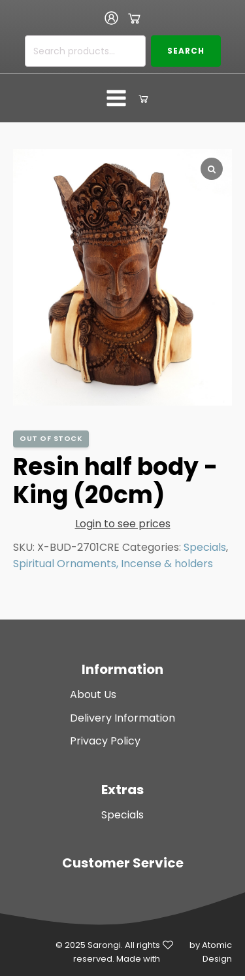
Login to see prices (123, 524)
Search (186, 51)
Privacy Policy (105, 741)
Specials (205, 547)
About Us (93, 694)
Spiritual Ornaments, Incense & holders (113, 564)
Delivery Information (122, 718)
